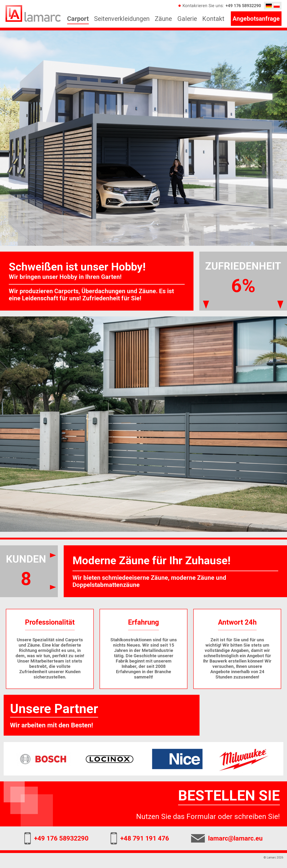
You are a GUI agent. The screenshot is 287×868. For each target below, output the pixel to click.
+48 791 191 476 (145, 838)
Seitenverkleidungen (122, 19)
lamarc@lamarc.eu (235, 838)
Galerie (187, 19)
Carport (78, 19)
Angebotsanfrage (256, 19)
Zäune (163, 19)
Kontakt (213, 19)
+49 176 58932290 (243, 6)
